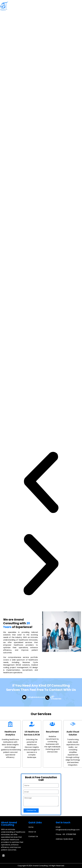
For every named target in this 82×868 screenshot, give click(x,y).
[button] (41, 483)
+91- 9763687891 (56, 698)
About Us (32, 832)
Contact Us (33, 836)
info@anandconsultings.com (41, 697)
